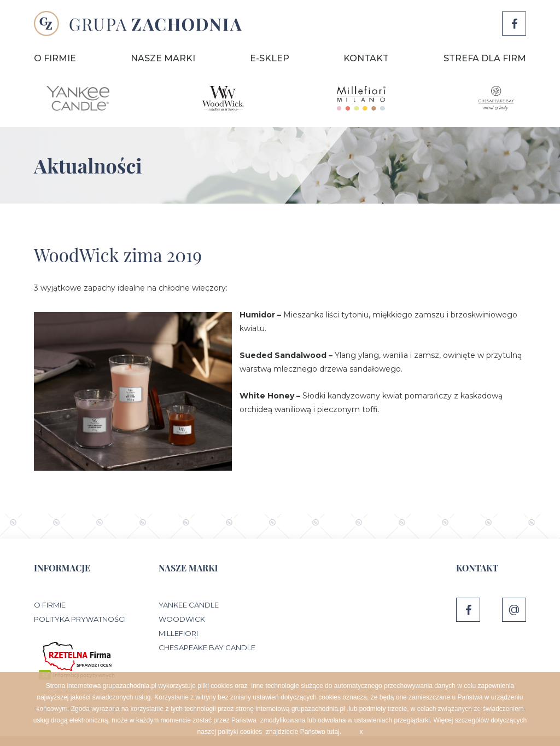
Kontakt (366, 58)
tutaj (333, 732)
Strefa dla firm (485, 58)
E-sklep (270, 58)
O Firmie (55, 58)
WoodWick (182, 619)
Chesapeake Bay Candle (207, 647)
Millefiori (178, 633)
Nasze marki (163, 58)
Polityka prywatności (80, 619)
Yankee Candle (189, 605)
